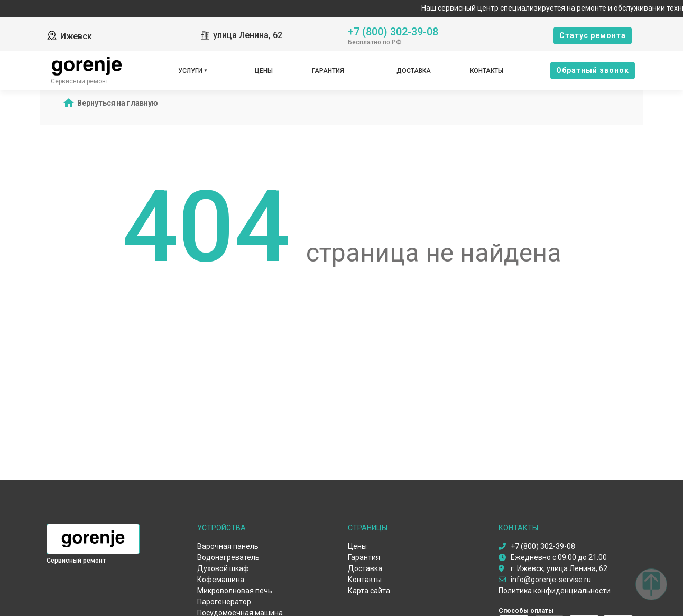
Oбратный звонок (593, 70)
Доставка (414, 71)
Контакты (487, 71)
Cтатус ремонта (593, 35)
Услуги (190, 71)
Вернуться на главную (118, 103)
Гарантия (328, 71)
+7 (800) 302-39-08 (393, 31)
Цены (264, 71)
